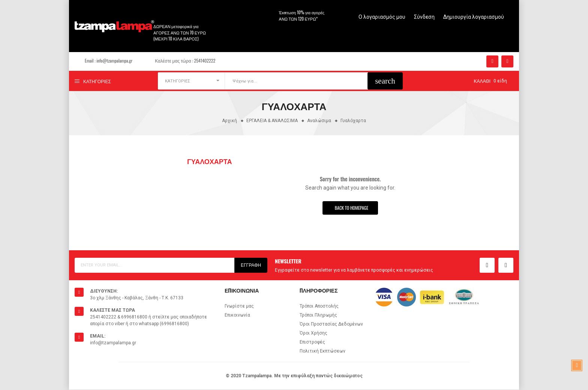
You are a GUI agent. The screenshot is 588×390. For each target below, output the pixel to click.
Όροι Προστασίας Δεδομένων (331, 324)
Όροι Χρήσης (313, 333)
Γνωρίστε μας (239, 306)
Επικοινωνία (237, 315)
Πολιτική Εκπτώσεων (322, 351)
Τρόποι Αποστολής (319, 306)
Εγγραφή (251, 265)
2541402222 (205, 61)
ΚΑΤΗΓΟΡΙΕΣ (178, 81)
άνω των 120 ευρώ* (298, 19)
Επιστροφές (312, 342)
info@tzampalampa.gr (114, 61)
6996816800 (134, 317)
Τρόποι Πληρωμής (318, 315)
